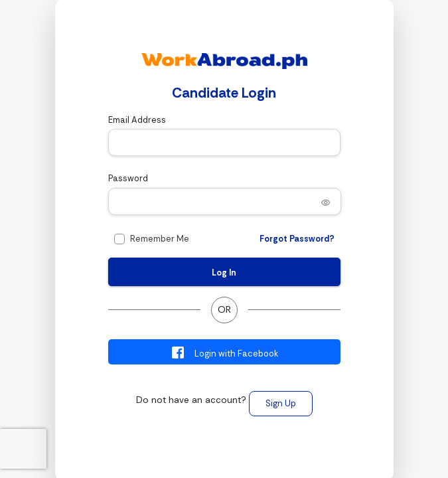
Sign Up (281, 403)
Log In (224, 273)
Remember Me (160, 239)
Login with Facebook (224, 353)
